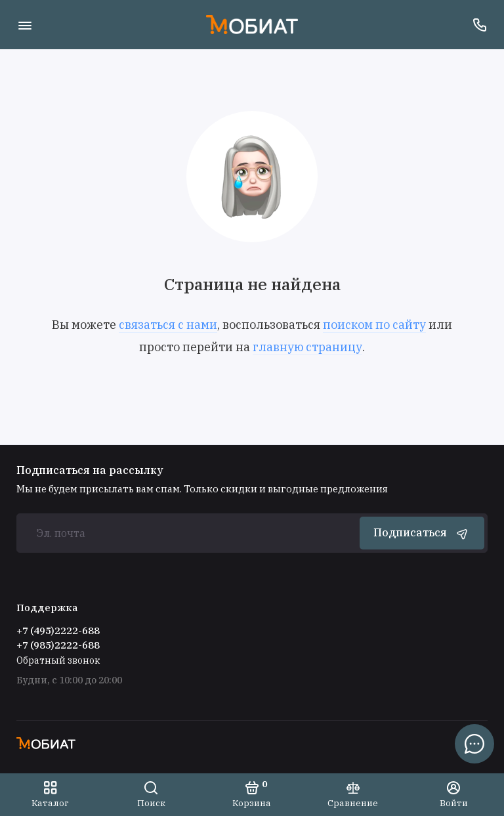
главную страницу (307, 347)
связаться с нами (168, 325)
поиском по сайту (374, 325)
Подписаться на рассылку (90, 470)
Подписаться (422, 533)
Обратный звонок (58, 660)
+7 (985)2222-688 (58, 645)
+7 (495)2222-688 (58, 631)
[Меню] (25, 25)
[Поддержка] (479, 25)
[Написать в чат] (474, 744)
